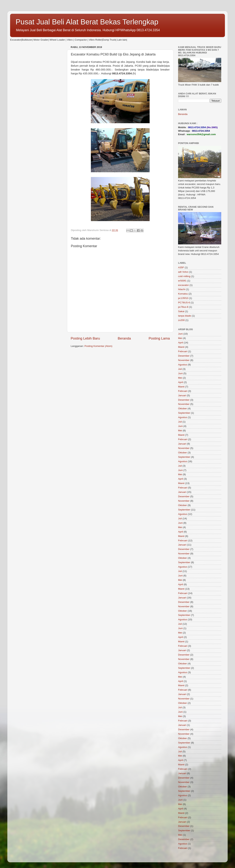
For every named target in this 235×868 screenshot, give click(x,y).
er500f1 (182, 281)
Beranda (124, 338)
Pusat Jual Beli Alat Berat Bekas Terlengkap (87, 22)
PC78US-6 (184, 303)
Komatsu (183, 294)
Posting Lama (159, 338)
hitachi (182, 289)
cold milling (184, 276)
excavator (184, 285)
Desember (184, 356)
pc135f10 (183, 298)
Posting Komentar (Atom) (98, 346)
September (184, 413)
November (184, 360)
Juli (180, 369)
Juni (180, 334)
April (181, 343)
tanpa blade (185, 316)
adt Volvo (183, 272)
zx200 (181, 320)
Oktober (182, 408)
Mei (180, 338)
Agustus (183, 365)
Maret (181, 347)
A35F (181, 267)
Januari (182, 395)
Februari (183, 351)
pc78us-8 (183, 307)
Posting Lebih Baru (85, 338)
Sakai (181, 311)
